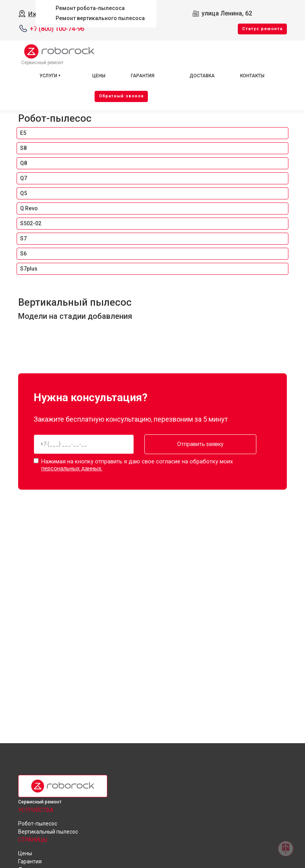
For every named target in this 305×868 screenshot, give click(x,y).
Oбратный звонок (121, 96)
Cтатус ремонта (262, 29)
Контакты (252, 76)
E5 (23, 133)
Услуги (48, 76)
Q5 (24, 193)
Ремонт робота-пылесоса (90, 8)
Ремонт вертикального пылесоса (100, 18)
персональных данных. (72, 468)
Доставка (202, 76)
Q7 (24, 178)
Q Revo (29, 208)
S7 (23, 238)
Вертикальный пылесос (75, 302)
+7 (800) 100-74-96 (57, 29)
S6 (23, 254)
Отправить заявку (195, 444)
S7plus (29, 269)
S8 (23, 148)
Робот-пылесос (55, 118)
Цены (99, 76)
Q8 (24, 163)
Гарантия (143, 76)
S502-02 (31, 223)
